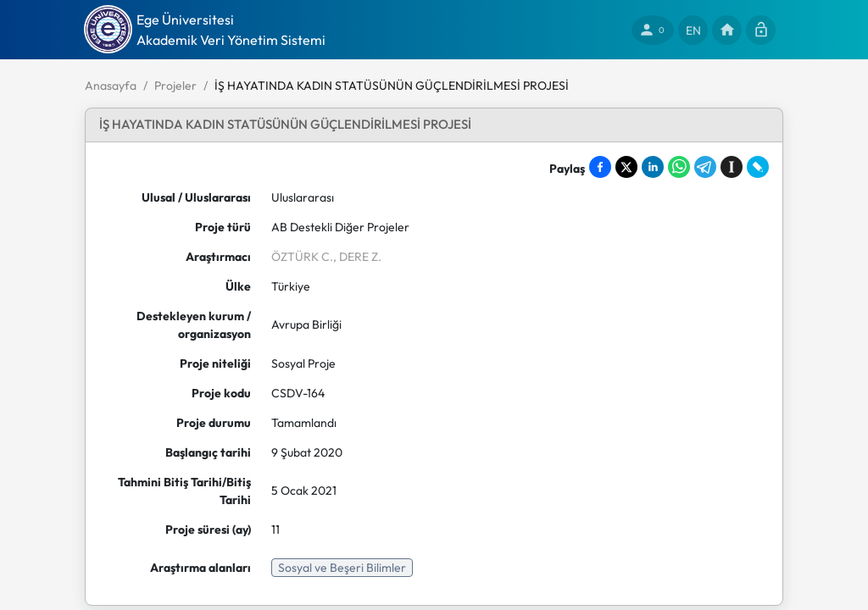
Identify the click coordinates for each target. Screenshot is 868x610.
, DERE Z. (357, 257)
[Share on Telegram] (705, 167)
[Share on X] (626, 167)
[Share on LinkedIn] (653, 167)
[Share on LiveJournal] (758, 167)
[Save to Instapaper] (732, 167)
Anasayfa (111, 86)
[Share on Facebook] (600, 167)
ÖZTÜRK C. (302, 257)
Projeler (175, 86)
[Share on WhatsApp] (679, 167)
